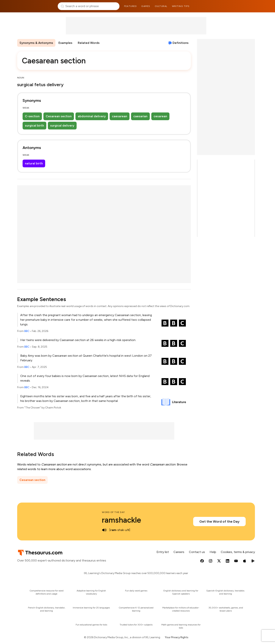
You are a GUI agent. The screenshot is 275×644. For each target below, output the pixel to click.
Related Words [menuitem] (89, 43)
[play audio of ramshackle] (104, 530)
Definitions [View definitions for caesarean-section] (181, 43)
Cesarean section (59, 116)
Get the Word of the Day (219, 521)
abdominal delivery (92, 116)
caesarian (140, 116)
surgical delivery (62, 125)
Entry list (163, 552)
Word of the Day (113, 512)
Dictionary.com (239, 6)
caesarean (120, 116)
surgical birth (34, 125)
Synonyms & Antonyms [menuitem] (36, 43)
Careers (179, 552)
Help (213, 552)
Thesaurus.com (36, 6)
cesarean (160, 116)
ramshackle (121, 520)
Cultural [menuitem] (161, 6)
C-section (32, 116)
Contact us (197, 552)
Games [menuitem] (146, 6)
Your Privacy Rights (177, 637)
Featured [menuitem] (130, 6)
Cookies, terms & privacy (238, 552)
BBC (27, 331)
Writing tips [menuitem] (181, 6)
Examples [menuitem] (65, 43)
